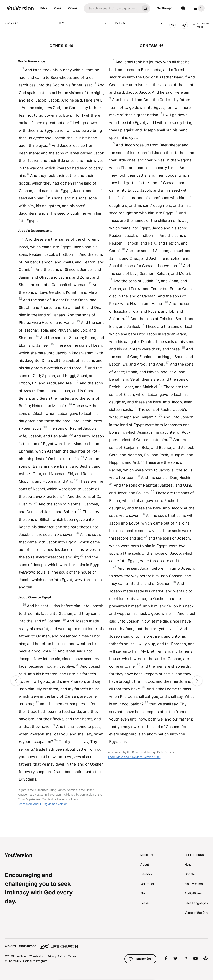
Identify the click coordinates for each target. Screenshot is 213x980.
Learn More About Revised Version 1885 (134, 757)
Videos (72, 8)
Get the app (165, 8)
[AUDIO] (172, 25)
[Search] (112, 8)
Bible (44, 8)
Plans (58, 8)
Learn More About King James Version (43, 804)
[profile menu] (198, 8)
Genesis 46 (28, 23)
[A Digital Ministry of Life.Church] (106, 944)
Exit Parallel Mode (201, 25)
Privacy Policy (56, 956)
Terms (72, 956)
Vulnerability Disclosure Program (26, 961)
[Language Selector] (183, 8)
